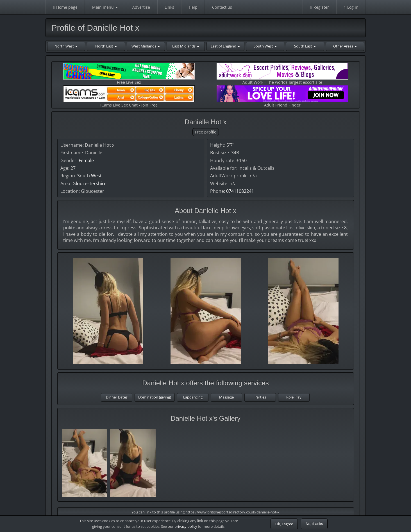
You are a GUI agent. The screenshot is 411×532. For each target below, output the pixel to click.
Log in (351, 7)
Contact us (222, 7)
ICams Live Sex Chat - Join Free (129, 97)
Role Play (294, 397)
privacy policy (186, 526)
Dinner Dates (117, 397)
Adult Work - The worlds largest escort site (282, 74)
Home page (65, 7)
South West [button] (265, 46)
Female (86, 160)
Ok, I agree (284, 524)
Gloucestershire (89, 184)
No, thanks (314, 524)
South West (89, 176)
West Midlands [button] (146, 46)
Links (169, 7)
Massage (226, 397)
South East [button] (305, 46)
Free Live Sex (129, 74)
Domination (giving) (155, 397)
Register (319, 7)
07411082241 (240, 191)
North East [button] (106, 46)
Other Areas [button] (345, 46)
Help (193, 7)
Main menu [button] (105, 7)
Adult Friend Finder (282, 97)
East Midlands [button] (186, 46)
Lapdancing (193, 397)
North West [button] (66, 46)
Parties (260, 397)
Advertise (141, 7)
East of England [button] (225, 46)
